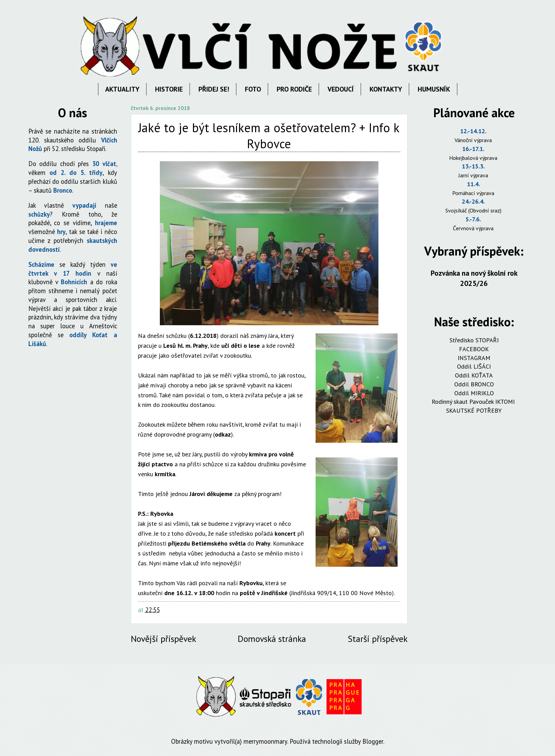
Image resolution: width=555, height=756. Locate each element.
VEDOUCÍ (341, 89)
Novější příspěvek (163, 639)
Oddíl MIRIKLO (474, 393)
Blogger (373, 741)
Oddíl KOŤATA (474, 375)
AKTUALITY (122, 89)
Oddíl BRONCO (474, 384)
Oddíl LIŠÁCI (474, 366)
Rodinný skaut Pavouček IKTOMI (474, 402)
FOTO (253, 89)
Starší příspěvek (378, 639)
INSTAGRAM (474, 358)
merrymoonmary (265, 741)
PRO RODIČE (294, 89)
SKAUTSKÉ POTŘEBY (474, 410)
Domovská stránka (272, 639)
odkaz (223, 434)
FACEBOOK (474, 349)
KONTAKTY (386, 89)
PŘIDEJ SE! (214, 89)
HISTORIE (169, 89)
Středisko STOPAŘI (474, 340)
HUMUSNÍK (434, 89)
